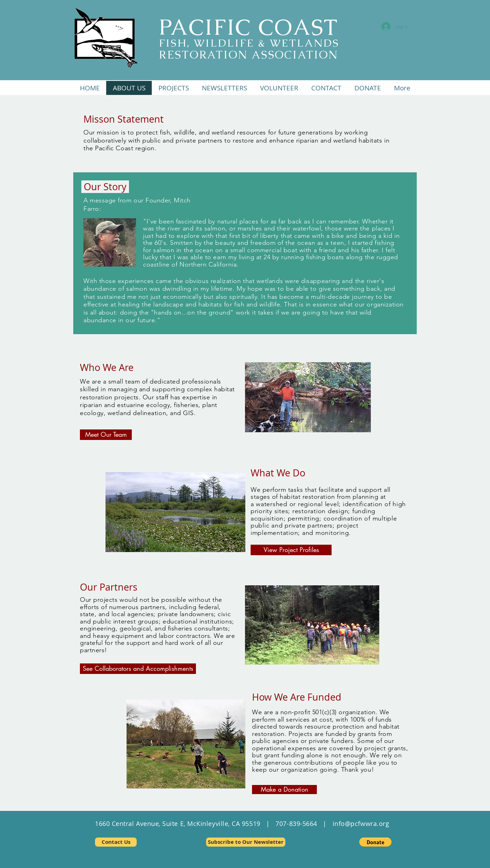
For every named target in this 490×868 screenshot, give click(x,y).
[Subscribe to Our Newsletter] (246, 842)
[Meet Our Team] (106, 435)
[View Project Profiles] (291, 550)
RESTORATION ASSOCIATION (249, 55)
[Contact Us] (116, 842)
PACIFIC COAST (249, 27)
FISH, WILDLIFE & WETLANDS (249, 43)
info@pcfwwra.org (361, 824)
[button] (173, 88)
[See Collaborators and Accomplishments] (138, 669)
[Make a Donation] (284, 790)
